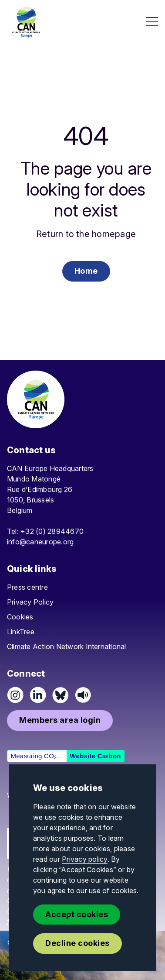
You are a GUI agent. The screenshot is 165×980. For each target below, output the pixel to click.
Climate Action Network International (67, 646)
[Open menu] (152, 22)
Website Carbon (95, 756)
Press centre (27, 587)
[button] (86, 271)
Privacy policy (84, 859)
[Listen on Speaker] (83, 695)
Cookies (20, 617)
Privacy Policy (30, 602)
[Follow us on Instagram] (15, 695)
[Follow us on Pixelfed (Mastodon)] (61, 695)
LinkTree (21, 632)
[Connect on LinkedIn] (38, 695)
